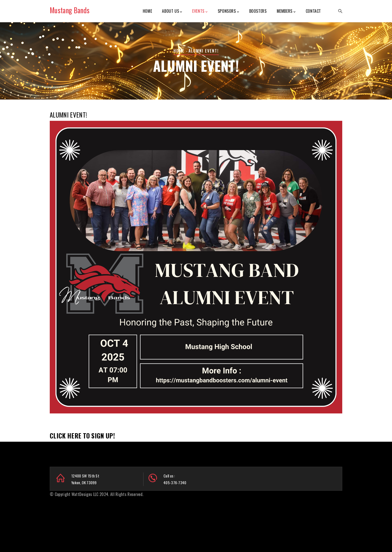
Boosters (258, 11)
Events (200, 11)
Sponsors (228, 11)
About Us (172, 11)
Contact (313, 11)
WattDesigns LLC (85, 494)
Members (286, 11)
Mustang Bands (70, 10)
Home (147, 11)
